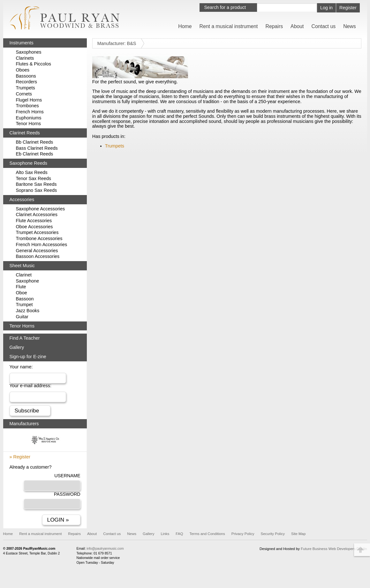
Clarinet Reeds (25, 133)
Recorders (26, 82)
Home (185, 26)
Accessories (22, 200)
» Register (20, 457)
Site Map (298, 534)
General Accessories (37, 251)
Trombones (27, 106)
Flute (21, 287)
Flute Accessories (34, 221)
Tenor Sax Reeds (34, 178)
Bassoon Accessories (38, 256)
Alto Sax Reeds (32, 172)
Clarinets (25, 58)
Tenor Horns (28, 124)
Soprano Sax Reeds (37, 190)
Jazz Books (28, 311)
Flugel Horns (29, 100)
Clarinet (24, 275)
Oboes (23, 70)
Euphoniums (29, 118)
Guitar (22, 317)
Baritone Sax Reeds (36, 184)
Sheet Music (22, 266)
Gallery (17, 347)
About (297, 26)
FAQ (179, 534)
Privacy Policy (243, 534)
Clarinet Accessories (37, 215)
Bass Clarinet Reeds (37, 148)
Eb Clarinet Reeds (35, 154)
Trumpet (24, 305)
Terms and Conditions (207, 534)
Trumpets (115, 146)
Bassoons (26, 76)
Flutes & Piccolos (34, 64)
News (350, 26)
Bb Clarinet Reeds (35, 142)
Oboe (22, 293)
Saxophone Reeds (28, 163)
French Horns (30, 112)
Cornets (24, 94)
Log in (326, 8)
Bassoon (25, 299)
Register (348, 8)
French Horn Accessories (42, 245)
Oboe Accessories (34, 227)
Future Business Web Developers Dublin (334, 549)
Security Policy (273, 534)
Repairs (274, 26)
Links (165, 534)
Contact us (323, 26)
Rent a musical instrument (229, 26)
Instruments (22, 43)
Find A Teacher (25, 338)
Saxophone (28, 281)
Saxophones (29, 52)
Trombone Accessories (39, 238)
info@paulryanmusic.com (105, 549)
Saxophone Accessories (41, 209)
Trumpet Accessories (37, 232)
